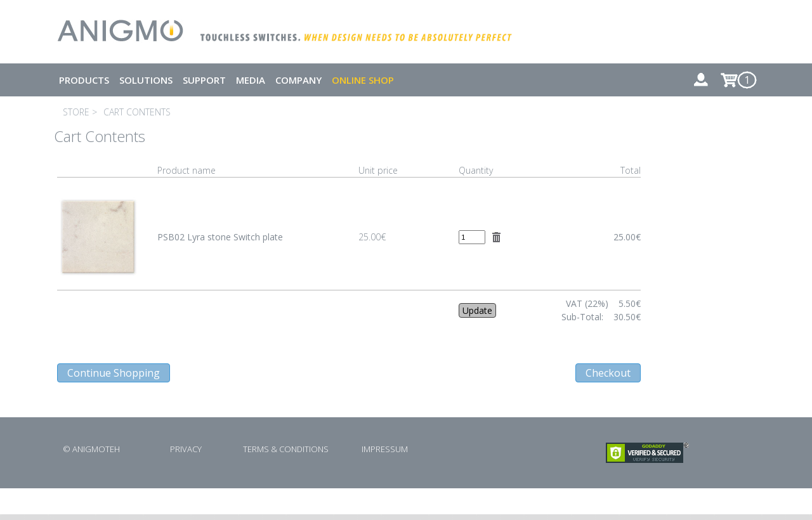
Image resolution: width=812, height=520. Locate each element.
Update (477, 310)
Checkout (608, 373)
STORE (76, 112)
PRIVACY (186, 449)
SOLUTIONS (146, 80)
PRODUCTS (84, 80)
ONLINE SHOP (363, 80)
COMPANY (298, 80)
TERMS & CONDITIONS (286, 449)
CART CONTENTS (137, 112)
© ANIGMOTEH (91, 449)
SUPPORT (204, 80)
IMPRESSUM (385, 449)
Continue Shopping (114, 373)
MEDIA (251, 80)
